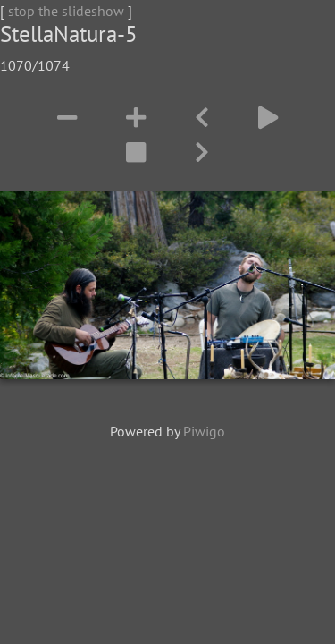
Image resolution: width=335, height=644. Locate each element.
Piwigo (204, 431)
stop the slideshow (66, 11)
